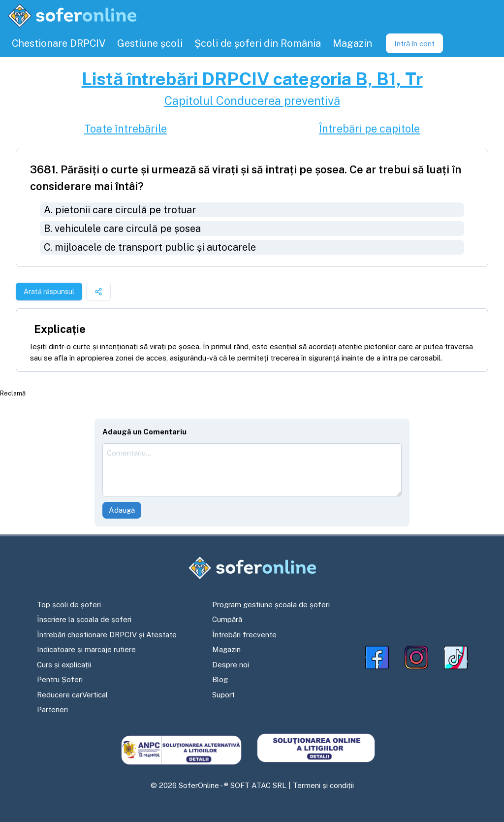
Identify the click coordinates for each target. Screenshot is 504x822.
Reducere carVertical (72, 695)
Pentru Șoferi (60, 679)
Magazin (226, 649)
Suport (223, 695)
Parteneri (52, 709)
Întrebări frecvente (244, 635)
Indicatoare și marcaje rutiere (86, 649)
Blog (220, 679)
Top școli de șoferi (69, 605)
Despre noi (231, 665)
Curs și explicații (64, 665)
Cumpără (227, 619)
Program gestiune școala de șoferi (271, 605)
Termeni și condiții (323, 785)
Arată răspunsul (49, 292)
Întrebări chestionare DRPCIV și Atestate (107, 635)
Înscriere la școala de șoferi (84, 619)
